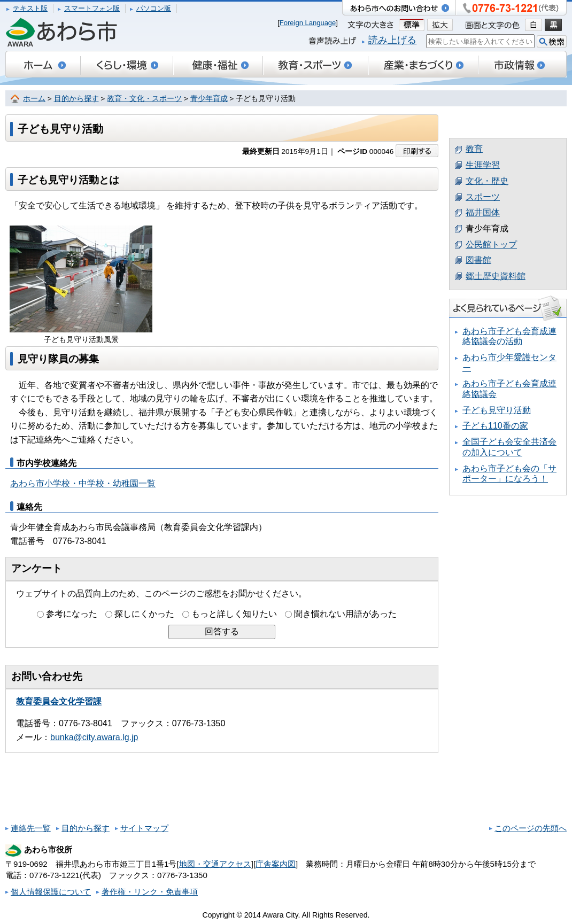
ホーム (34, 99)
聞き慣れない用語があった (345, 614)
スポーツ (483, 197)
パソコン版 (154, 8)
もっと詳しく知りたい (234, 614)
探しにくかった (144, 614)
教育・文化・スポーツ (144, 99)
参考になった (72, 614)
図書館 (478, 260)
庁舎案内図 (276, 864)
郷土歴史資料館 (496, 276)
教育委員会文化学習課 (59, 701)
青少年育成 (209, 99)
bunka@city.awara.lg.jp (94, 737)
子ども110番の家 (495, 426)
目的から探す (76, 99)
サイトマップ (144, 828)
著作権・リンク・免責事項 (150, 892)
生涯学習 (483, 165)
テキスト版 (30, 8)
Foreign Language (308, 23)
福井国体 (483, 212)
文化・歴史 (487, 181)
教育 (474, 149)
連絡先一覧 (31, 828)
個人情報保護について (51, 892)
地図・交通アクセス (215, 864)
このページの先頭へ (531, 828)
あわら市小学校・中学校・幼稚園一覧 (83, 483)
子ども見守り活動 (497, 410)
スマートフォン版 (92, 8)
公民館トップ (491, 244)
